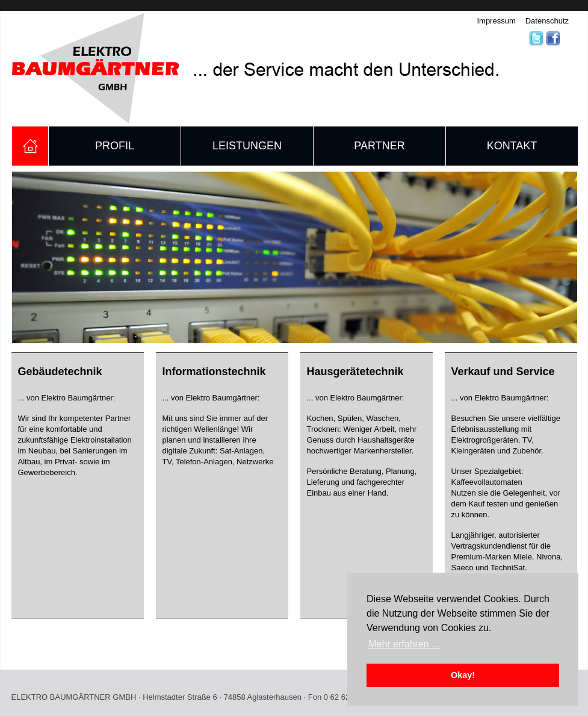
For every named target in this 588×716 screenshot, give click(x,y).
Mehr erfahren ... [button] (404, 644)
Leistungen (247, 146)
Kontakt (512, 146)
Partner (379, 146)
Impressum (496, 21)
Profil (115, 146)
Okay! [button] (463, 675)
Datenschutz (547, 21)
